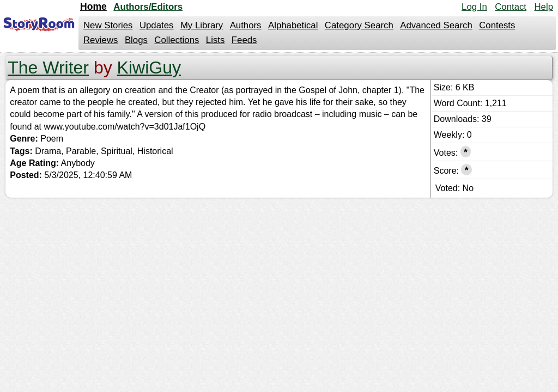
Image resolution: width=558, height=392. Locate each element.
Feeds (244, 40)
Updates (157, 25)
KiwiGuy (149, 68)
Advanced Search (436, 25)
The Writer (48, 68)
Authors (246, 25)
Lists (216, 40)
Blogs (136, 40)
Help (544, 7)
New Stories (108, 25)
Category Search (359, 25)
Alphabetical (293, 25)
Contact (511, 7)
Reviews (101, 40)
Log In (474, 7)
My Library (202, 25)
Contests (497, 25)
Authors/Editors (148, 7)
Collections (177, 40)
